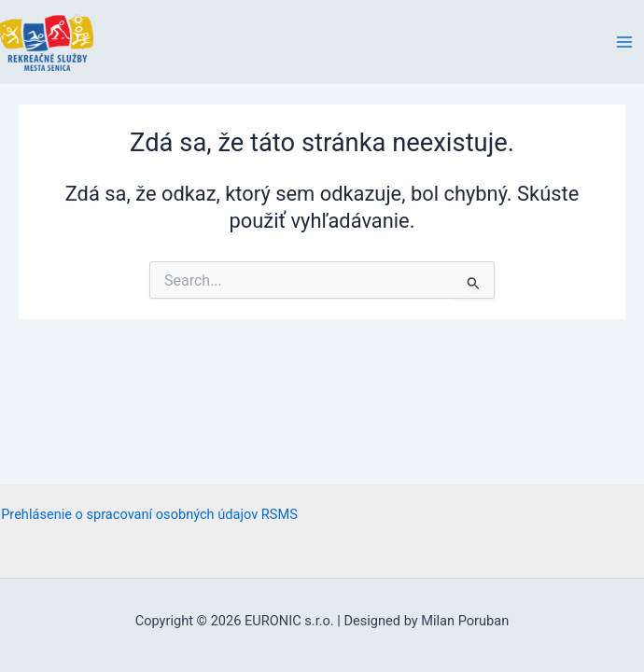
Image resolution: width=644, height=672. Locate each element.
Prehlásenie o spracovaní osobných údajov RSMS (149, 514)
